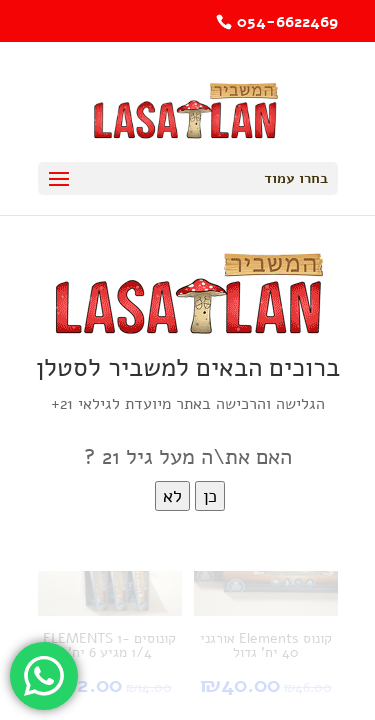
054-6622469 (287, 22)
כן (210, 496)
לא (172, 496)
